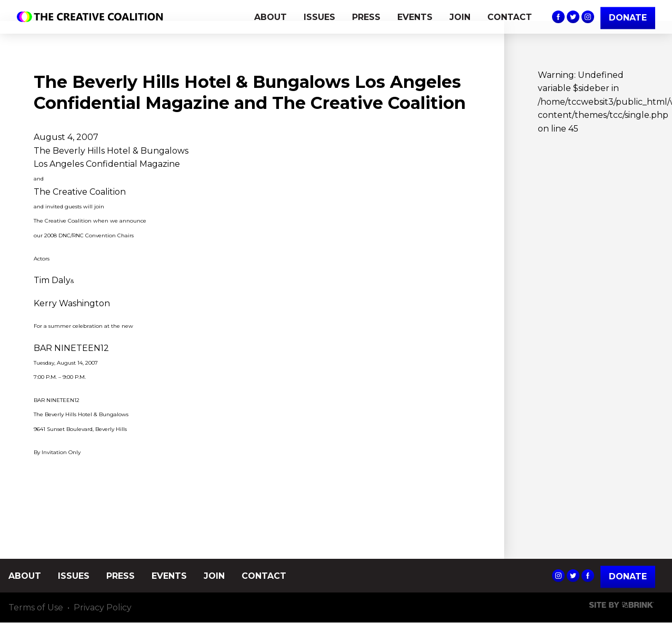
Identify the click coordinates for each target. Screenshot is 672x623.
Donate (628, 576)
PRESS (366, 17)
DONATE (628, 18)
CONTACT (510, 17)
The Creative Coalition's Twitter (573, 17)
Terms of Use (36, 607)
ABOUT (270, 17)
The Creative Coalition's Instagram (588, 17)
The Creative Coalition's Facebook (558, 17)
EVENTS (415, 17)
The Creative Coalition (93, 17)
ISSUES (319, 17)
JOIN (460, 17)
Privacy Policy (103, 607)
